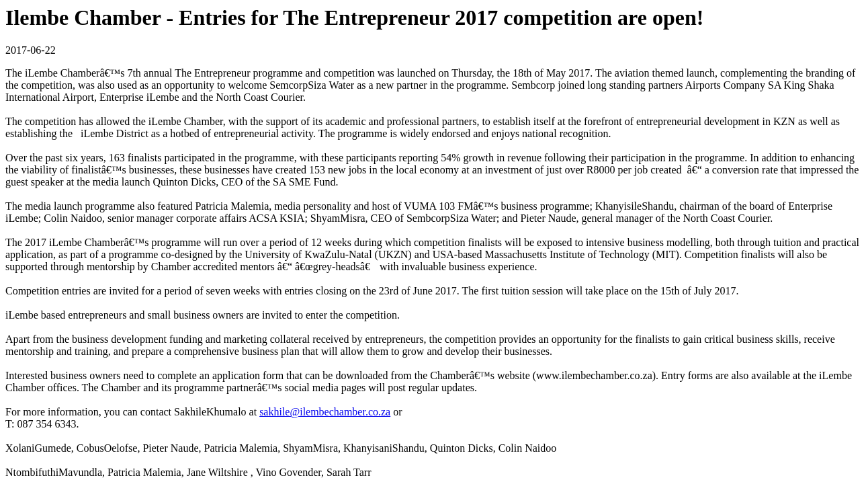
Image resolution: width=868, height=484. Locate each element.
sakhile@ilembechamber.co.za (325, 412)
